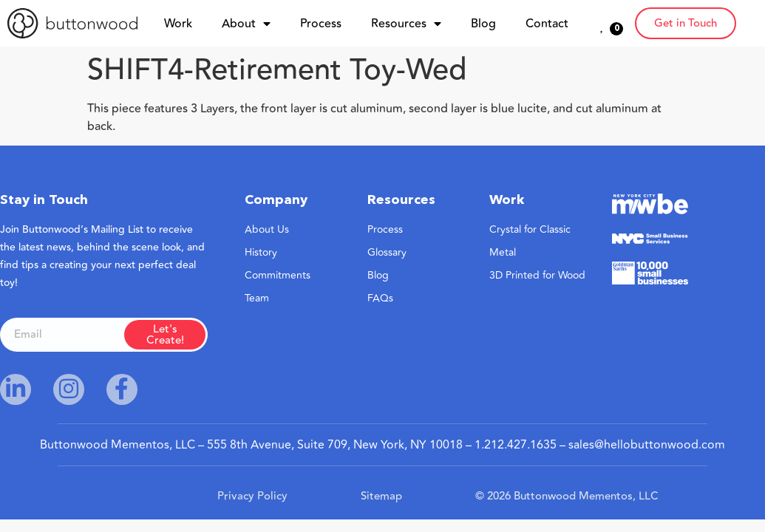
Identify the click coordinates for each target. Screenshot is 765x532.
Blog (483, 24)
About (246, 24)
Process (321, 24)
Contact (547, 24)
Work (178, 24)
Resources (406, 24)
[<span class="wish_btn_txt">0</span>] (602, 25)
